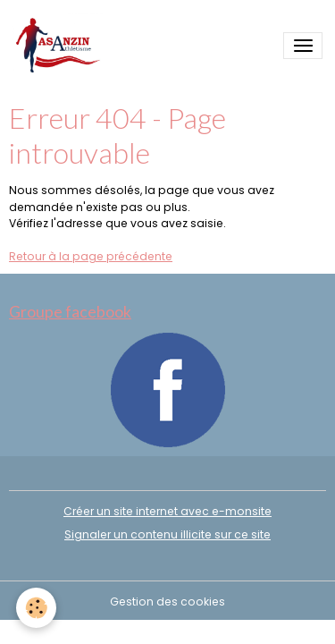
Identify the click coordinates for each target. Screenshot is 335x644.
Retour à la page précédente (91, 256)
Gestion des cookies (167, 602)
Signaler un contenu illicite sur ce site (167, 534)
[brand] (61, 46)
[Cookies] (36, 608)
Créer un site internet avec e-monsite (167, 511)
